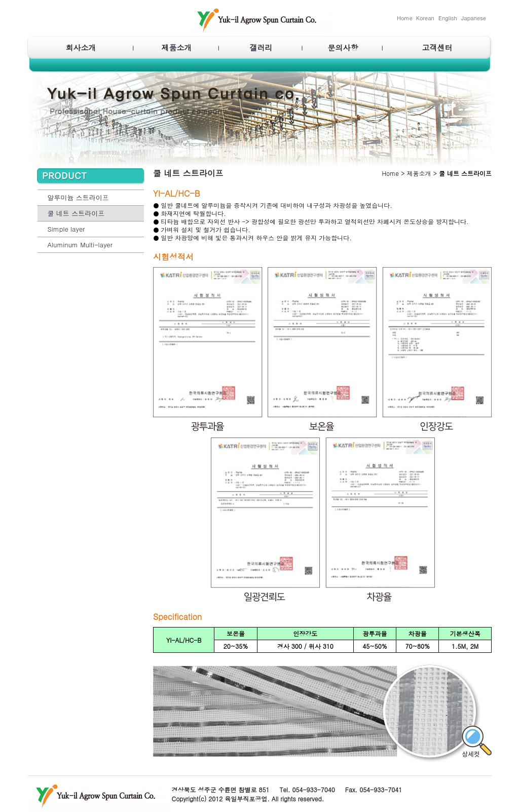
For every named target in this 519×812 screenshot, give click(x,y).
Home (405, 18)
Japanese (474, 18)
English (448, 18)
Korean (425, 18)
